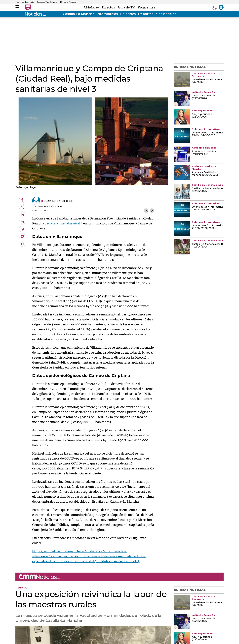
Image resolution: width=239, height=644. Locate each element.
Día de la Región (68, 2)
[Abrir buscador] (214, 7)
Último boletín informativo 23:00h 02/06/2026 (208, 134)
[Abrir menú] (17, 7)
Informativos (107, 14)
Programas (146, 7)
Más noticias (166, 14)
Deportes (146, 14)
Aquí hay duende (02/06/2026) (202, 116)
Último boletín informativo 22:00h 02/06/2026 (208, 208)
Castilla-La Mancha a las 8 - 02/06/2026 (207, 245)
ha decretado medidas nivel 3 (61, 223)
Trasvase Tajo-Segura (47, 2)
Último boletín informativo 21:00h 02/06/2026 (208, 227)
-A (152, 211)
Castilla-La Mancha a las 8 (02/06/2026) (207, 190)
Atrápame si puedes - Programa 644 (205, 153)
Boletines (128, 14)
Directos (109, 7)
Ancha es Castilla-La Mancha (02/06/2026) (205, 174)
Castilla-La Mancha (79, 14)
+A (146, 211)
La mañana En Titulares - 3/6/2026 (207, 81)
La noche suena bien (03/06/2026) (204, 97)
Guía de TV (127, 7)
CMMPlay (92, 7)
